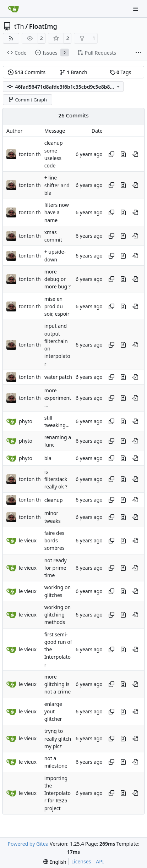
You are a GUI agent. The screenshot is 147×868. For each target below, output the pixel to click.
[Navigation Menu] (136, 9)
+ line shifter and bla (57, 186)
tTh (19, 26)
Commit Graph (28, 100)
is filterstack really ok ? (56, 479)
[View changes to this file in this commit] (123, 154)
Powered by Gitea (28, 844)
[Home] (13, 9)
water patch (58, 377)
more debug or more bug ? (58, 279)
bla (48, 458)
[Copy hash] (111, 154)
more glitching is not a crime (58, 684)
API (100, 861)
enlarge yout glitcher (53, 712)
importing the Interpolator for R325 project (58, 793)
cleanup (54, 500)
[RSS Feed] (11, 38)
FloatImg (43, 26)
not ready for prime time (56, 568)
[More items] (138, 53)
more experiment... (58, 398)
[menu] (55, 862)
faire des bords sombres (55, 541)
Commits (27, 72)
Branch (73, 72)
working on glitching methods (58, 615)
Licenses (81, 861)
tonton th (30, 154)
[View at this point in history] (135, 154)
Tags (121, 72)
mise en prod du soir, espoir (57, 306)
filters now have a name (57, 212)
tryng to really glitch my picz (58, 739)
